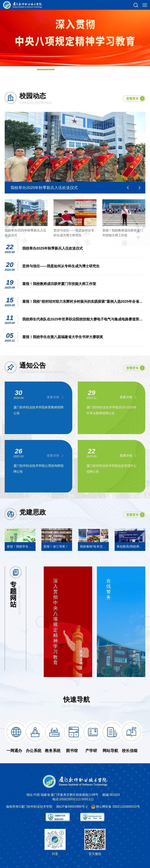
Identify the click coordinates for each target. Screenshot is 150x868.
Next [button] (139, 188)
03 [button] (85, 69)
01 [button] (46, 69)
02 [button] (65, 69)
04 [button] (104, 69)
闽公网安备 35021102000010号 (118, 807)
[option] (75, 33)
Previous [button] (128, 188)
